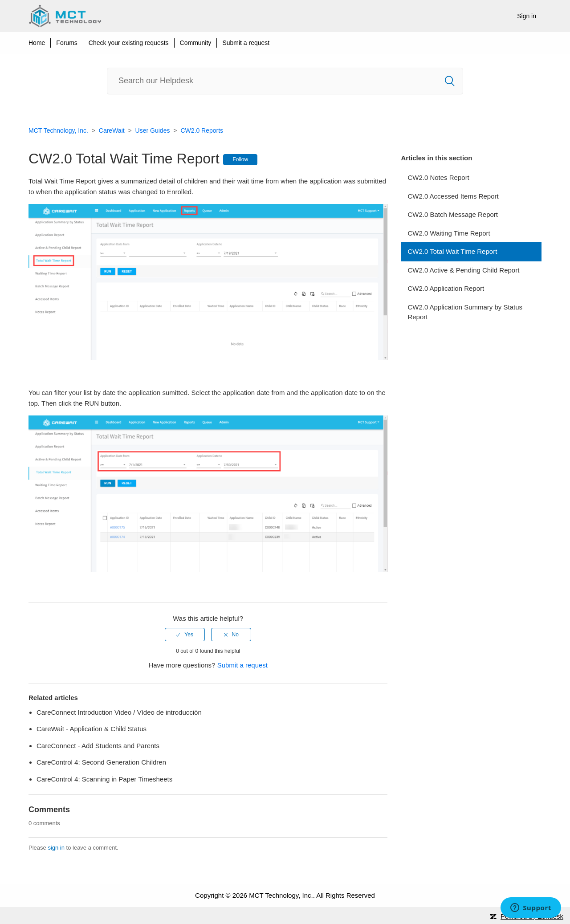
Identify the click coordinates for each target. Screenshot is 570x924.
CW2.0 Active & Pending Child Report (463, 270)
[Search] (285, 81)
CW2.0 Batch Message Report (453, 214)
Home (37, 43)
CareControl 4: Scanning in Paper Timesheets (104, 779)
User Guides (153, 130)
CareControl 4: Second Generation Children (101, 762)
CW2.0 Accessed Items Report (453, 196)
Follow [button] (240, 159)
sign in (56, 848)
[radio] (185, 635)
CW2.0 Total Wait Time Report (452, 251)
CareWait (112, 130)
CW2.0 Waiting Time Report (449, 233)
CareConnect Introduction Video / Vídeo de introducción (119, 712)
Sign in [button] (527, 16)
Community (196, 43)
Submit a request (246, 43)
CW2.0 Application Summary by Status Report (465, 312)
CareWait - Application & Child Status (92, 729)
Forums (67, 43)
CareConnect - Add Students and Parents (98, 746)
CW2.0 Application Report (446, 288)
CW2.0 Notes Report (438, 177)
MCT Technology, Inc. (58, 130)
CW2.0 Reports (202, 130)
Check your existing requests (129, 43)
